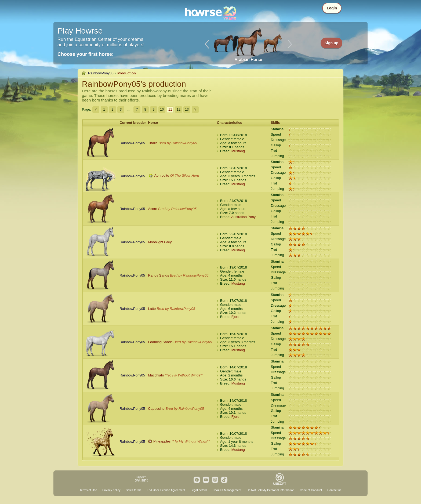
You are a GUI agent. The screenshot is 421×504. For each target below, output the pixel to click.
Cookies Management (227, 490)
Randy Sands (158, 275)
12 (179, 109)
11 (170, 109)
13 (187, 109)
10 (162, 109)
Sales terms (134, 490)
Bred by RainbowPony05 (178, 143)
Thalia (153, 143)
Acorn (153, 209)
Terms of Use (88, 490)
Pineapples (162, 441)
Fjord (235, 317)
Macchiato (156, 375)
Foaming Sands (160, 342)
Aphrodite (162, 175)
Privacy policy (111, 490)
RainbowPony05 (101, 73)
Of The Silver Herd (185, 175)
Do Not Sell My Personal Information (270, 490)
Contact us (334, 490)
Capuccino (156, 409)
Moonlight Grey (160, 242)
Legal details (199, 490)
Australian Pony (243, 217)
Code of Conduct (311, 490)
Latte (152, 309)
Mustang (238, 151)
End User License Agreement (166, 490)
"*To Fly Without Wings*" (184, 375)
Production (127, 73)
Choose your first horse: (86, 54)
